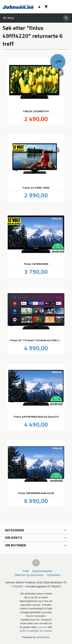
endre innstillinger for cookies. (36, 631)
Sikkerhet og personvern (29, 575)
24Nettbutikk (43, 637)
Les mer (43, 627)
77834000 (17, 586)
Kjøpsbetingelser (42, 571)
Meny (8, 18)
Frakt (26, 571)
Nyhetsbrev (54, 575)
